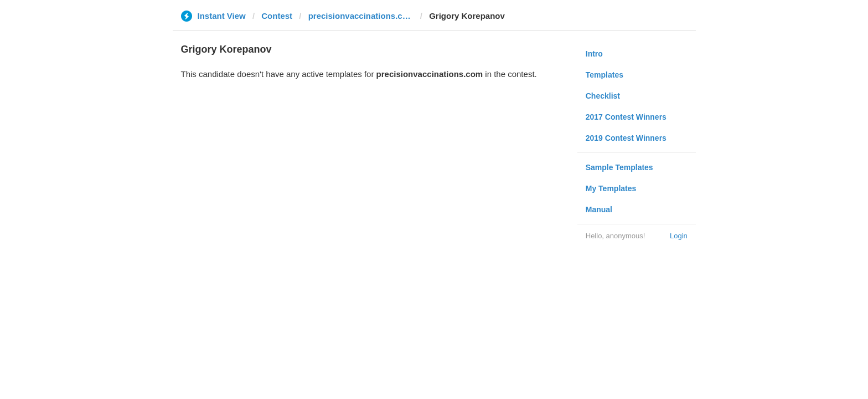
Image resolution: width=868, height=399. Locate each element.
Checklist (603, 96)
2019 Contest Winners (626, 138)
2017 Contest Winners (626, 117)
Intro (594, 54)
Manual (599, 209)
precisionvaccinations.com (361, 16)
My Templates (611, 188)
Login (679, 236)
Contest (277, 16)
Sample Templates (619, 167)
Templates (604, 75)
